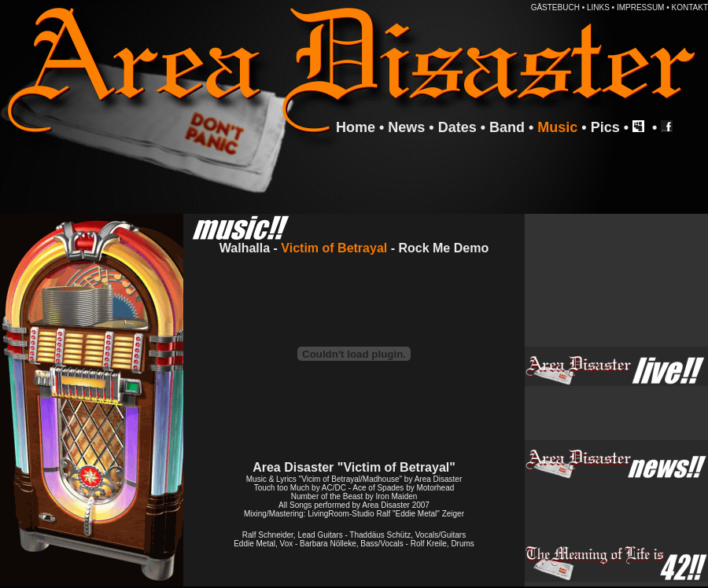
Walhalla (245, 248)
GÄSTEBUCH (555, 7)
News (406, 127)
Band (507, 127)
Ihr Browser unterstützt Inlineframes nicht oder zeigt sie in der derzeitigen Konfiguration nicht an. (616, 280)
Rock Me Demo (443, 248)
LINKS (598, 7)
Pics (605, 127)
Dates (457, 127)
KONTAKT (690, 7)
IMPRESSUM (641, 7)
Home (356, 127)
